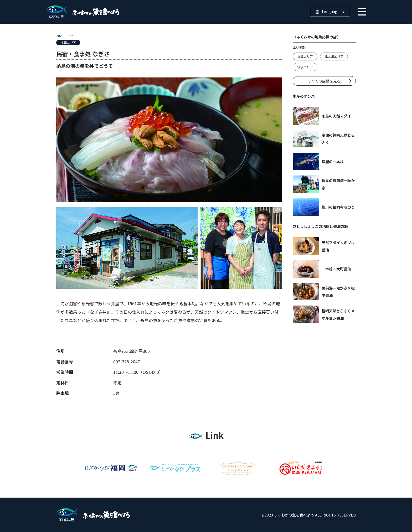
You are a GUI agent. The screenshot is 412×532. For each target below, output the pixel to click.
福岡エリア (68, 42)
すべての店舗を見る (324, 81)
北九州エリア (334, 56)
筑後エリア (305, 67)
